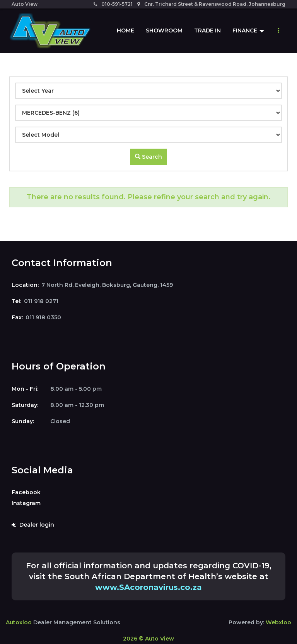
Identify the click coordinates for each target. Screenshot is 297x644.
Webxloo (278, 622)
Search (148, 157)
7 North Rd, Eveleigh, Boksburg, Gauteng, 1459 (107, 285)
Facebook (26, 492)
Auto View (25, 4)
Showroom (164, 31)
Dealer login (33, 525)
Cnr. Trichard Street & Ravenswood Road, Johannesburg (211, 4)
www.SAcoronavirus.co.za (148, 587)
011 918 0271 (41, 301)
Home (125, 31)
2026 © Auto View (148, 639)
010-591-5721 (113, 4)
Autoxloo (19, 622)
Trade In (207, 31)
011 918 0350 (43, 317)
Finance (248, 31)
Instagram (26, 503)
